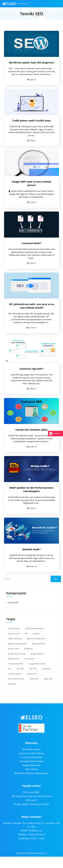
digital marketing (15, 639)
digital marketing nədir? (17, 644)
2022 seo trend (14, 628)
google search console (17, 654)
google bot (29, 649)
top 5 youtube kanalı (16, 679)
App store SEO (14, 634)
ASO (26, 634)
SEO (10, 669)
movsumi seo (29, 659)
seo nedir (20, 669)
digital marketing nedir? (36, 639)
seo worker (46, 669)
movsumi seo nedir (16, 664)
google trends (14, 659)
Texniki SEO (13, 602)
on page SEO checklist (37, 664)
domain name (14, 649)
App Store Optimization (34, 628)
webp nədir (48, 679)
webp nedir (34, 679)
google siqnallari (37, 654)
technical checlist (15, 674)
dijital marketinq (38, 644)
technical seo (32, 674)
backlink (37, 634)
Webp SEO (12, 684)
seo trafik (33, 669)
